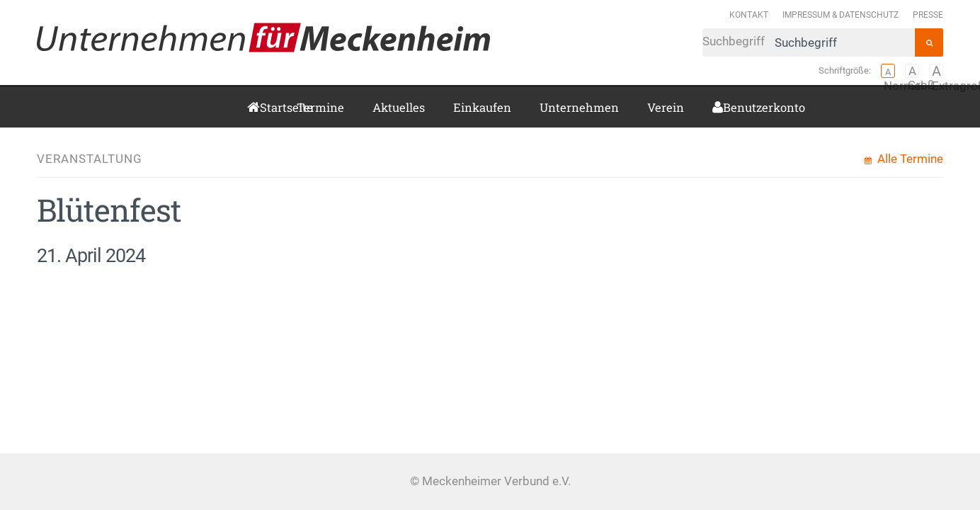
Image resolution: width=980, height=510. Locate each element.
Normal (888, 71)
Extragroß (936, 71)
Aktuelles (399, 107)
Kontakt (749, 15)
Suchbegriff (809, 42)
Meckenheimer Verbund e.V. (263, 38)
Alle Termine (909, 159)
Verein (666, 107)
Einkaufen (482, 107)
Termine (320, 107)
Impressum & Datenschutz (841, 15)
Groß (912, 71)
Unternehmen (579, 107)
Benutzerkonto (728, 107)
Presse (928, 15)
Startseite (264, 107)
